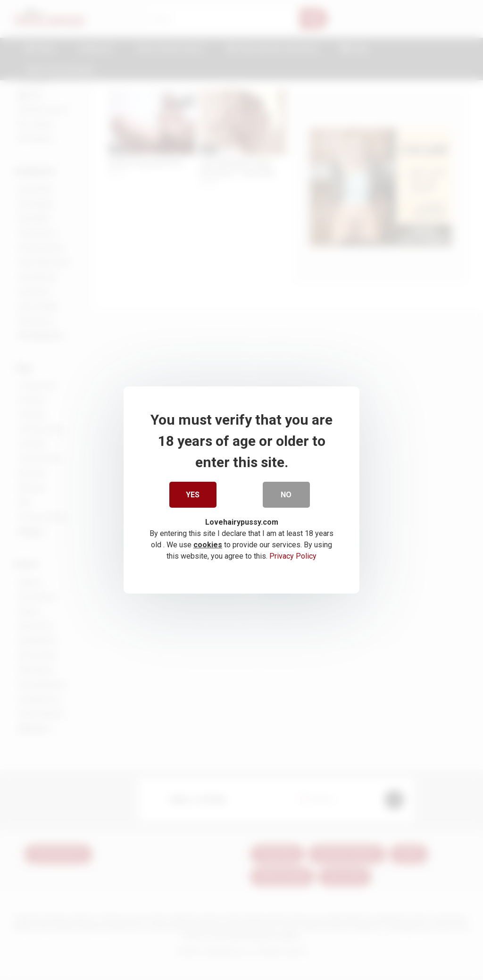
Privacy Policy (293, 558)
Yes (193, 496)
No (287, 496)
